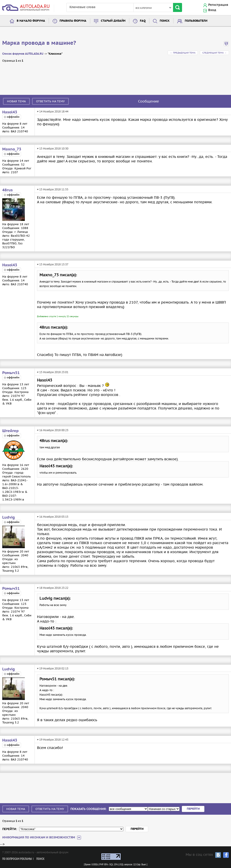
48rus (7, 190)
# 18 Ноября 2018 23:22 (53, 588)
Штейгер (10, 431)
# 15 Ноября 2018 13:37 (53, 264)
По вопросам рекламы (17, 859)
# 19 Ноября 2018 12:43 (53, 740)
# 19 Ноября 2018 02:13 (53, 668)
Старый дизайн (113, 21)
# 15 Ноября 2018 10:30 (53, 149)
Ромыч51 (11, 373)
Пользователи (196, 21)
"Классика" (55, 54)
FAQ (143, 21)
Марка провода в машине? (39, 43)
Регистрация (218, 5)
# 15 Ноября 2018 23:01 (53, 372)
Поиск (165, 21)
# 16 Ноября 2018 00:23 (53, 430)
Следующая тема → (214, 53)
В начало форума (31, 21)
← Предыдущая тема (183, 53)
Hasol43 (10, 112)
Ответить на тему (50, 101)
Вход (212, 10)
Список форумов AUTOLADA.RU (23, 54)
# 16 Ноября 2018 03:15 (53, 517)
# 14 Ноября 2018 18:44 (53, 111)
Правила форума (73, 21)
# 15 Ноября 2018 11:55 (53, 189)
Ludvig (9, 517)
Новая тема (16, 101)
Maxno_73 (12, 149)
